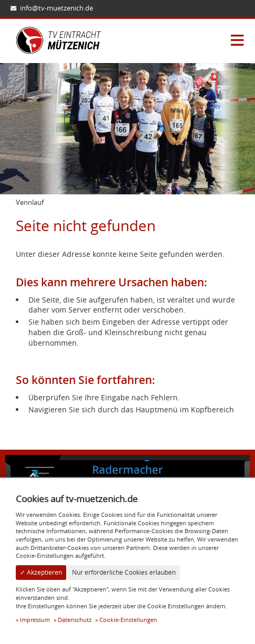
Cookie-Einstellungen (128, 620)
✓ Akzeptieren (41, 572)
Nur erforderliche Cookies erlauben (124, 572)
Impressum (35, 620)
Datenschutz (75, 620)
